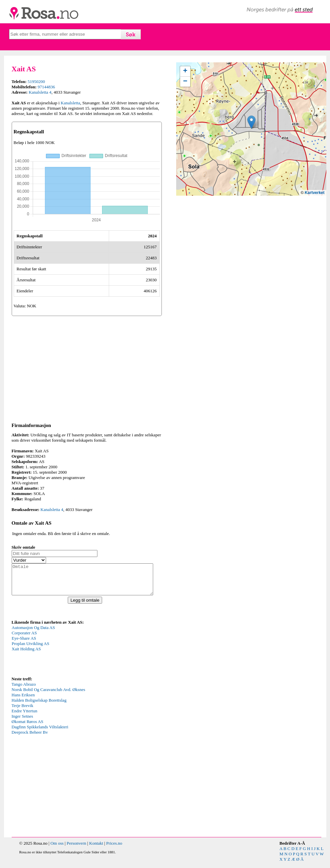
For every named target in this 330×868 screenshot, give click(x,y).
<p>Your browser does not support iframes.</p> (62, 656)
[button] (251, 122)
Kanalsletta (70, 103)
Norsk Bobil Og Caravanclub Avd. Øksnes (49, 695)
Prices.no (114, 849)
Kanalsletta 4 (40, 92)
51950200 (36, 81)
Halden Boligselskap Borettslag (39, 706)
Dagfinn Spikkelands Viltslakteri (40, 733)
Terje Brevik (23, 711)
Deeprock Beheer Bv (30, 738)
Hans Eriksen (23, 701)
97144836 (46, 87)
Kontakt (96, 849)
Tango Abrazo (24, 690)
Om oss (57, 849)
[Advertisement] (87, 368)
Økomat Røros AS (28, 727)
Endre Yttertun (25, 717)
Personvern (77, 849)
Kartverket (314, 193)
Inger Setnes (23, 722)
